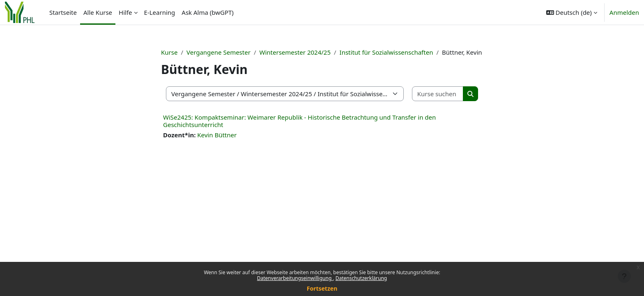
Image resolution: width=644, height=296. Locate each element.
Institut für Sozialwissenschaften (386, 52)
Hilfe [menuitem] (125, 12)
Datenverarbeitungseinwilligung (295, 278)
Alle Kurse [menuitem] (98, 12)
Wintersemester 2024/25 (295, 52)
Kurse (169, 52)
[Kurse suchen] (438, 94)
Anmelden (624, 12)
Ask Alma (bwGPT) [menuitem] (208, 12)
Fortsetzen (322, 288)
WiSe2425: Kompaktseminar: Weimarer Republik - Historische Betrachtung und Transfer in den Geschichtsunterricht (299, 121)
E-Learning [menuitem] (160, 12)
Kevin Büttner (217, 135)
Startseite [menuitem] (63, 12)
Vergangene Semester (218, 52)
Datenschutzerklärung (361, 278)
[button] (572, 12)
